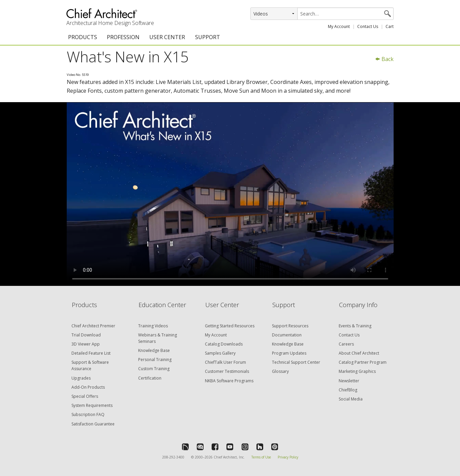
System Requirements (92, 405)
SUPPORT (208, 37)
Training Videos (153, 326)
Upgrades (81, 378)
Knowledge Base (154, 350)
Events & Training (355, 326)
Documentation (287, 335)
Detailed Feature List (91, 353)
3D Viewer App (86, 344)
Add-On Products (88, 387)
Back (384, 59)
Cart (390, 26)
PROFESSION (123, 37)
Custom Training (154, 369)
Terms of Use (261, 457)
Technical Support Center (296, 362)
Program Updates (289, 353)
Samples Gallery (220, 353)
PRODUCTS (83, 37)
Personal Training (155, 360)
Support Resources (290, 326)
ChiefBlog (348, 390)
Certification (150, 378)
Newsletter (349, 381)
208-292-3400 (173, 457)
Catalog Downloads (224, 344)
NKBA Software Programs (229, 381)
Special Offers (85, 396)
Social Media (351, 399)
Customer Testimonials (227, 371)
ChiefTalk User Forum (225, 362)
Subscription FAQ (88, 414)
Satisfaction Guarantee (93, 424)
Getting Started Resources (230, 326)
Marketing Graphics (357, 371)
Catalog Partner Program (363, 362)
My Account (339, 26)
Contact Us (368, 26)
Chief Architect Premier (93, 326)
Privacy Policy (288, 457)
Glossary (280, 371)
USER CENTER (167, 37)
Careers (346, 344)
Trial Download (86, 335)
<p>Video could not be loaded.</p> (230, 194)
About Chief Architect (359, 353)
